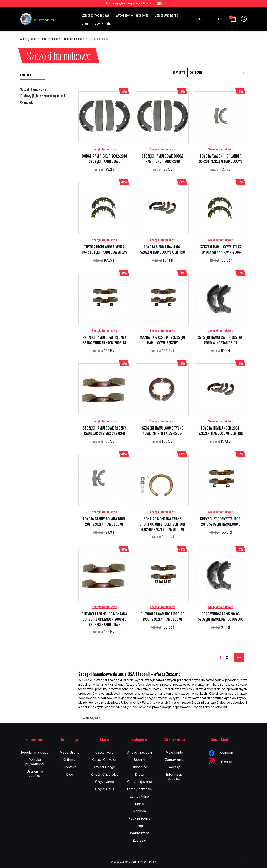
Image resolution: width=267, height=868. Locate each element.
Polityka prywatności (35, 762)
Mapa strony (70, 752)
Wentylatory (139, 833)
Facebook (221, 753)
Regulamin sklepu (35, 752)
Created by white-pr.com (142, 862)
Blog (70, 774)
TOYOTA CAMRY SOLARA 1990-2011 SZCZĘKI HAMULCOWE (104, 521)
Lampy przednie (139, 789)
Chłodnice (139, 767)
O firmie (70, 760)
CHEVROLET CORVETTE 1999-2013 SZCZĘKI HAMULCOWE (221, 521)
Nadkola (139, 811)
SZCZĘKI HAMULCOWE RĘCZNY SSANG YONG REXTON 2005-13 (104, 340)
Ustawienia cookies (35, 773)
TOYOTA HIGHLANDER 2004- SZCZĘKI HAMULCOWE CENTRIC (221, 431)
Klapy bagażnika (139, 782)
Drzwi (139, 774)
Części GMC (105, 789)
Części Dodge (104, 767)
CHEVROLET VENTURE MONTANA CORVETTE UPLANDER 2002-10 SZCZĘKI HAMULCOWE (104, 619)
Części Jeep (105, 782)
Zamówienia (174, 760)
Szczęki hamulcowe (33, 89)
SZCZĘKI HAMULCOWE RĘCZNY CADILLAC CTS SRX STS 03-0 (104, 431)
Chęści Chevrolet (104, 774)
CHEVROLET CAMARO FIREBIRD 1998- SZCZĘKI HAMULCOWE (162, 616)
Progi (139, 826)
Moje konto (174, 752)
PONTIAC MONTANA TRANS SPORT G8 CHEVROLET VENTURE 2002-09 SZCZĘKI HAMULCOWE (163, 524)
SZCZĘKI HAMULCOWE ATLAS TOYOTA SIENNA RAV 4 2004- (221, 249)
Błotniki (139, 760)
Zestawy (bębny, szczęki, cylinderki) (44, 96)
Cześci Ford (104, 752)
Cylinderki (27, 102)
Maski (139, 804)
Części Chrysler (104, 760)
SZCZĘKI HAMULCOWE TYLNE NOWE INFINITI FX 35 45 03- (163, 431)
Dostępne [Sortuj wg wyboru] (217, 72)
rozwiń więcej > (91, 717)
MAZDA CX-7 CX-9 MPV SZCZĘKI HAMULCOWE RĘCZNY (162, 340)
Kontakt (70, 767)
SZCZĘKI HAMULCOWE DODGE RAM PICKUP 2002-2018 (163, 159)
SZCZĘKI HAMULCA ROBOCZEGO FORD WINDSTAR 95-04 (221, 340)
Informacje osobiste (174, 776)
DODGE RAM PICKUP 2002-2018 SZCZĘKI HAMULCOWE (104, 159)
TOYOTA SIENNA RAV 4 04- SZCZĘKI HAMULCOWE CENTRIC (163, 249)
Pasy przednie (139, 818)
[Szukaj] (206, 19)
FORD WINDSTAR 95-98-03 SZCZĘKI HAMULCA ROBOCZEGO (221, 616)
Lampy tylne (139, 796)
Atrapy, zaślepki (139, 752)
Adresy (174, 767)
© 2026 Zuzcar (119, 862)
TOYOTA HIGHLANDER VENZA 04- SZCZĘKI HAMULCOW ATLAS (104, 249)
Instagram (221, 761)
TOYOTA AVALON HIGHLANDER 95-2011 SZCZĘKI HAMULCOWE (221, 159)
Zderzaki (139, 840)
